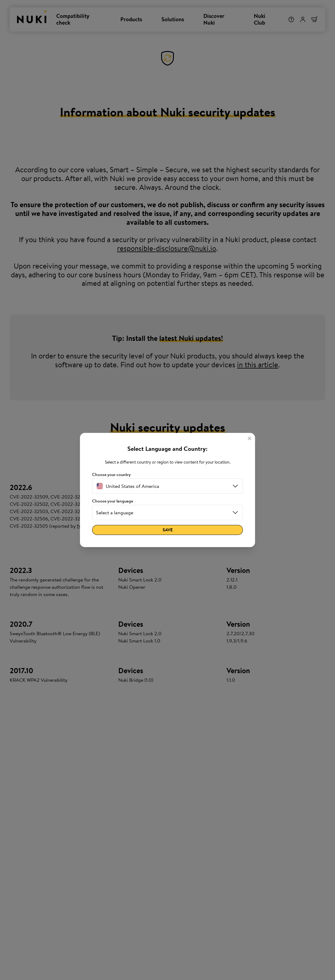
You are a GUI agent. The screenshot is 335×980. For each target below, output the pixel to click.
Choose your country (111, 475)
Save (168, 530)
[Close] (250, 438)
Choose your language (113, 501)
